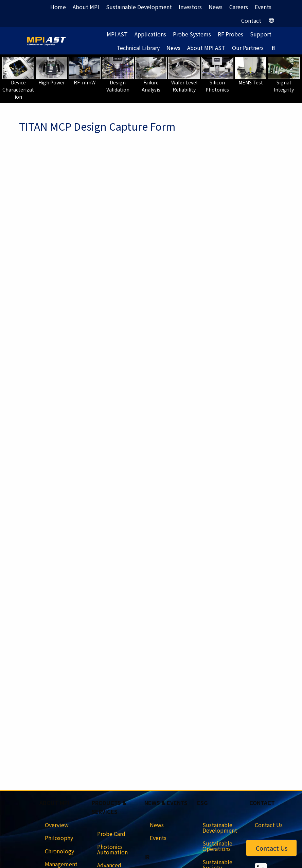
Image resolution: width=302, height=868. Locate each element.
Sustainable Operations (217, 846)
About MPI (86, 7)
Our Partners (248, 48)
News (216, 7)
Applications (150, 34)
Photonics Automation (112, 849)
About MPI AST (206, 48)
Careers (239, 7)
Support (261, 34)
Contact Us (272, 848)
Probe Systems (192, 34)
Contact (251, 20)
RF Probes (230, 34)
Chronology (59, 851)
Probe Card (111, 834)
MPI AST (117, 34)
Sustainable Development (139, 7)
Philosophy (59, 838)
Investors (190, 7)
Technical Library (138, 48)
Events (263, 7)
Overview (57, 825)
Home (58, 7)
